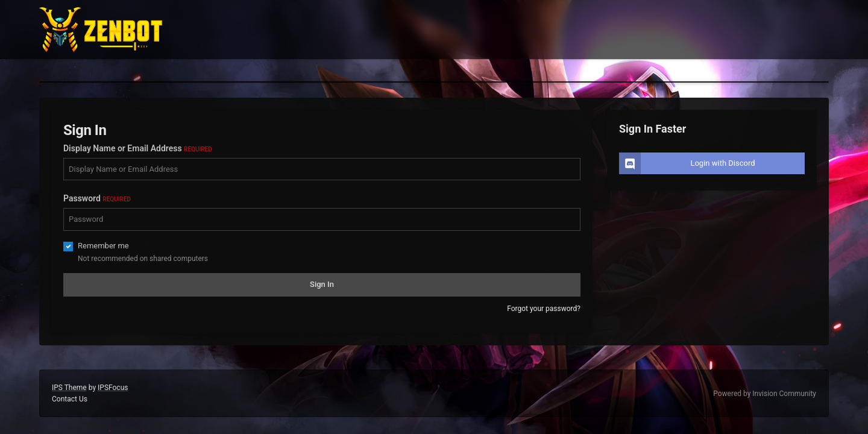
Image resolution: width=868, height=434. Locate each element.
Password (97, 198)
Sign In (322, 284)
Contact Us (70, 399)
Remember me (103, 246)
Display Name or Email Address (138, 148)
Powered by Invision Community (765, 394)
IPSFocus (113, 388)
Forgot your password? (544, 309)
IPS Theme (69, 388)
